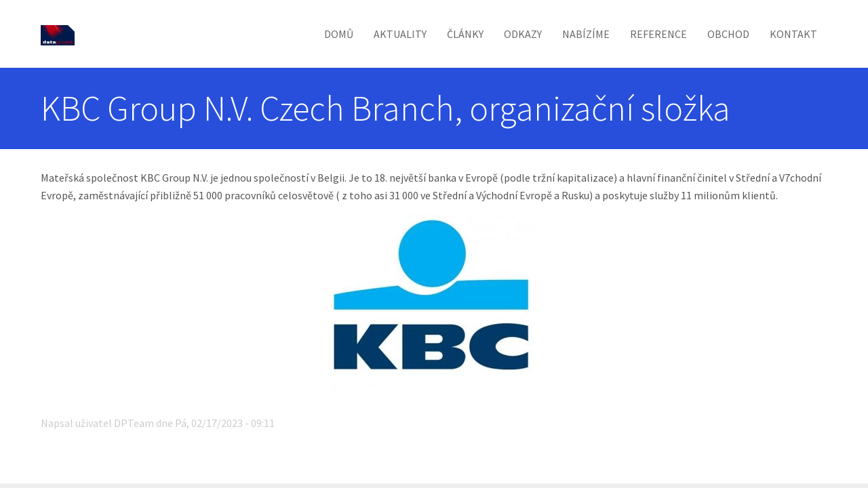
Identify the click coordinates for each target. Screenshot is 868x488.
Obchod (728, 34)
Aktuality (400, 34)
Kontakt (793, 34)
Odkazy (523, 34)
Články (465, 34)
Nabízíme (586, 34)
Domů (339, 34)
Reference (658, 34)
